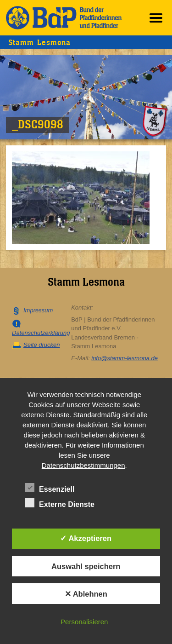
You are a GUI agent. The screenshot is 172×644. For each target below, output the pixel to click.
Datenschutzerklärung (41, 333)
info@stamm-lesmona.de (125, 358)
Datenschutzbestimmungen (83, 465)
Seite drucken (42, 345)
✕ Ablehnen (86, 594)
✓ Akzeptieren (86, 538)
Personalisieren (84, 622)
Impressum (38, 310)
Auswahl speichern (86, 566)
